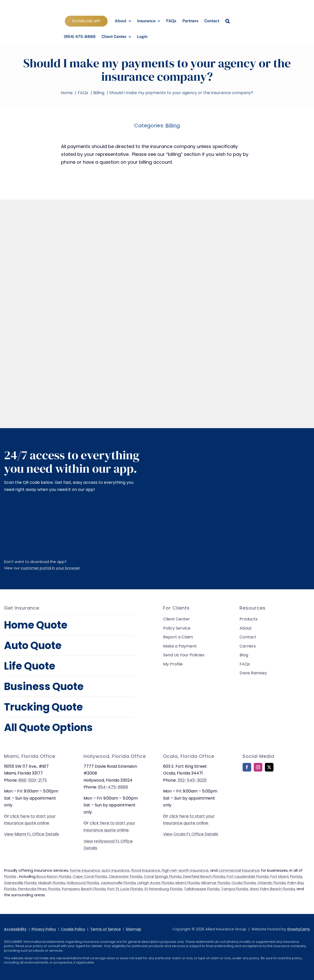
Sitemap (134, 929)
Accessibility (15, 929)
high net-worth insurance (185, 870)
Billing (173, 126)
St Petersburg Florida (163, 889)
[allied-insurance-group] (35, 5)
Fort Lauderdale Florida (248, 877)
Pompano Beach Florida (84, 889)
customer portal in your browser (50, 568)
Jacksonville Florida (118, 883)
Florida (10, 877)
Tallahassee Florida (202, 889)
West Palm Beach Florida (272, 889)
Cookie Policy (73, 929)
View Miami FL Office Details (32, 834)
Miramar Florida (215, 883)
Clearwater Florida (125, 877)
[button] (228, 21)
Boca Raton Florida (54, 877)
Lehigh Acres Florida (156, 883)
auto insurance (115, 870)
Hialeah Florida (52, 883)
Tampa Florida (234, 889)
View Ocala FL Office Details (191, 834)
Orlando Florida (272, 883)
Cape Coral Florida (90, 877)
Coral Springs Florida (163, 877)
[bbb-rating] (255, 790)
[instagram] (258, 767)
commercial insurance (239, 870)
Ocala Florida (244, 883)
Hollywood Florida (83, 883)
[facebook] (247, 767)
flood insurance (146, 870)
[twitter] (269, 767)
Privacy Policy (44, 929)
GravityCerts (299, 929)
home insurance (85, 870)
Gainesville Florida (20, 883)
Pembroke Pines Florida (39, 889)
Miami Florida (188, 883)
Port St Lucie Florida (125, 889)
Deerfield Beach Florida (204, 877)
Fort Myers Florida (286, 877)
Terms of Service (105, 929)
